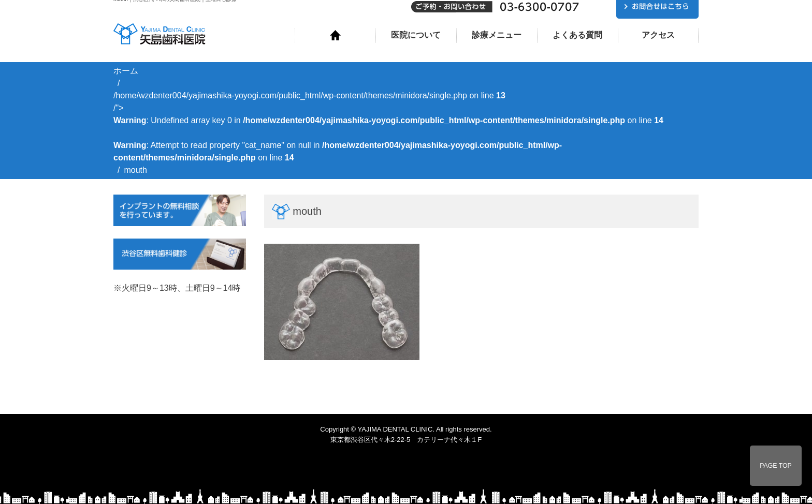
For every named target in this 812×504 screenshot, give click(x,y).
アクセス (658, 35)
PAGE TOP (776, 466)
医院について (416, 35)
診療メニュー (497, 35)
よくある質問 (577, 35)
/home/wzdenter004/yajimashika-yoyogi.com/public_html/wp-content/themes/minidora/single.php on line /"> (388, 127)
